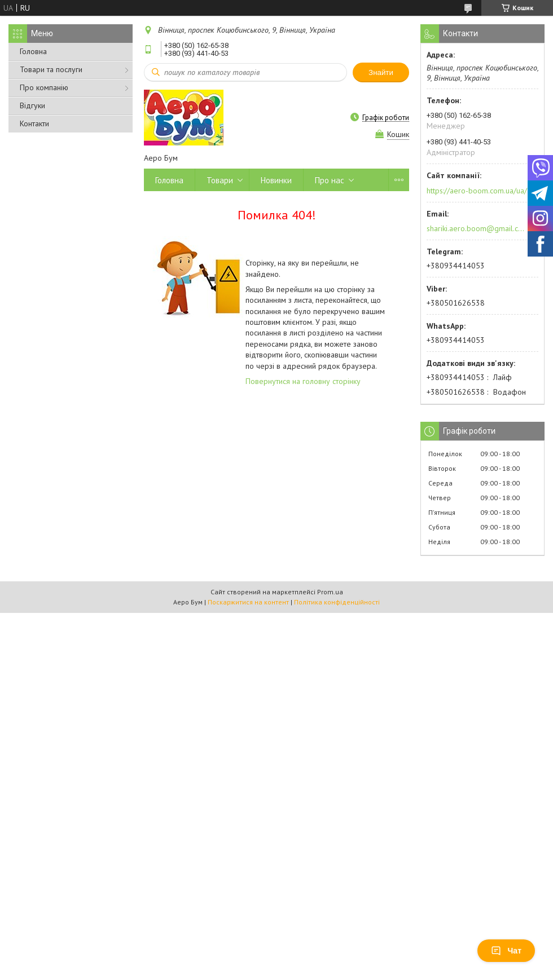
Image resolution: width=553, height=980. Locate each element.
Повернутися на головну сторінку (303, 381)
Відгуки (32, 105)
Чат (506, 951)
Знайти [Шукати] (381, 72)
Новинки (276, 180)
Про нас (330, 180)
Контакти (34, 123)
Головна (33, 51)
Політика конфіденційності (337, 602)
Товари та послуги (51, 69)
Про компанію (44, 87)
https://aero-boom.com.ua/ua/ (477, 191)
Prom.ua (330, 592)
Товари (220, 180)
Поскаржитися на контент (248, 602)
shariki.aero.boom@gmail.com (476, 228)
